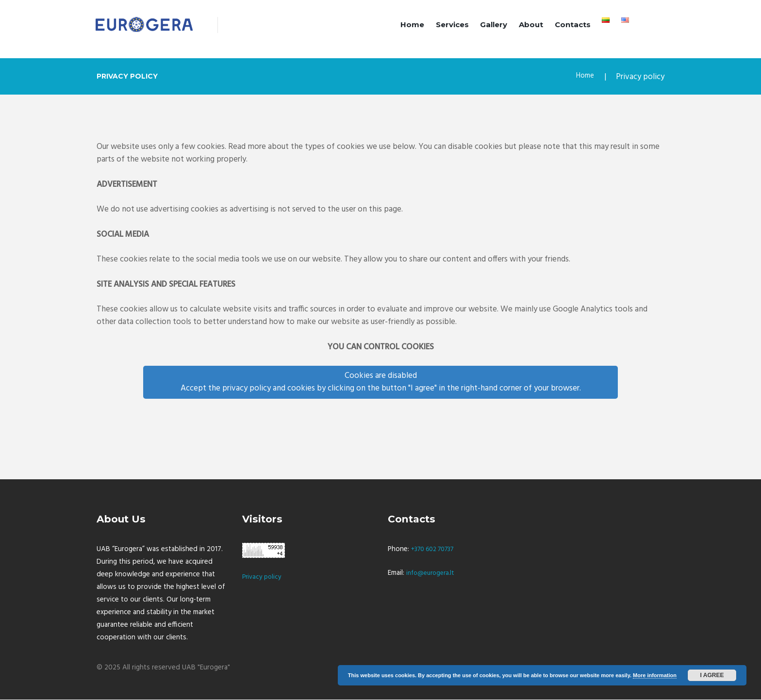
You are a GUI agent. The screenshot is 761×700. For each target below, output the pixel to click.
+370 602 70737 (437, 550)
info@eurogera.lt (433, 574)
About (531, 24)
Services (452, 24)
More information (655, 675)
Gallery (494, 24)
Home (412, 24)
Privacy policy (263, 578)
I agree (712, 675)
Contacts (573, 24)
